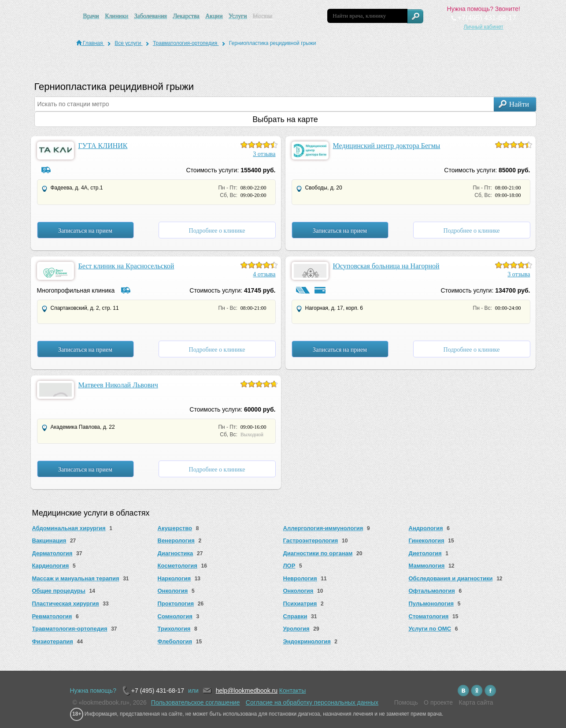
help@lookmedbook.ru (247, 691)
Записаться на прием (85, 231)
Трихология (174, 629)
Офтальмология (432, 591)
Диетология (425, 553)
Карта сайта (476, 702)
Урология (296, 629)
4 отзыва (264, 274)
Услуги (238, 16)
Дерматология (52, 553)
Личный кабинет (484, 27)
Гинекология (427, 540)
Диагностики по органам (318, 553)
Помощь (406, 702)
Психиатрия (300, 604)
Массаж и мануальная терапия (76, 578)
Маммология (427, 566)
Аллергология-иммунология (323, 528)
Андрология (426, 528)
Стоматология (429, 616)
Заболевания (151, 16)
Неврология (300, 578)
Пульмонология (431, 604)
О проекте (438, 702)
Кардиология (51, 566)
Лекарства (186, 16)
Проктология (176, 604)
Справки (295, 616)
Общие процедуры (59, 591)
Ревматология (52, 616)
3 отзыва (264, 154)
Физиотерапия (53, 641)
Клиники (117, 16)
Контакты (292, 691)
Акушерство (175, 528)
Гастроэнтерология (311, 540)
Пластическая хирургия (66, 604)
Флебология (175, 641)
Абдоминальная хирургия (69, 528)
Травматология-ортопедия (70, 629)
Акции (214, 16)
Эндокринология (307, 641)
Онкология (173, 591)
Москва (263, 16)
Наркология (174, 578)
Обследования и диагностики (451, 578)
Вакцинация (49, 540)
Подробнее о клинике (217, 231)
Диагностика (176, 553)
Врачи (91, 16)
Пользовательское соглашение (196, 702)
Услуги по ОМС (430, 629)
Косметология (178, 566)
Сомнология (175, 616)
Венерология (176, 540)
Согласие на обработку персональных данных (312, 702)
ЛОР (289, 566)
